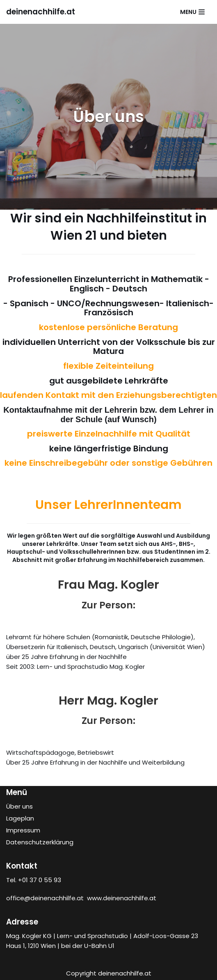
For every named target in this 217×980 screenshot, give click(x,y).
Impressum (23, 830)
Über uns (19, 806)
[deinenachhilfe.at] (41, 12)
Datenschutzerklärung (40, 842)
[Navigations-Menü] (192, 12)
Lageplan (20, 818)
